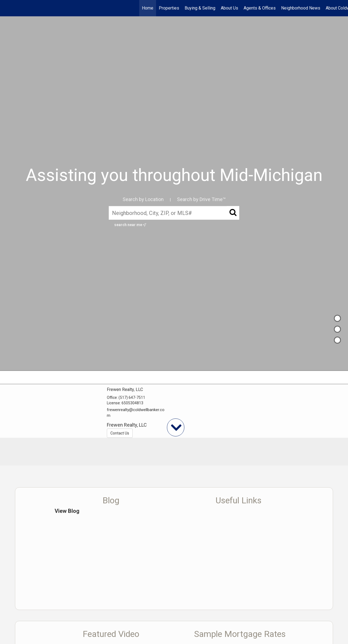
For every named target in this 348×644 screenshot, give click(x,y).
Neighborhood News (301, 8)
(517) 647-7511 (132, 398)
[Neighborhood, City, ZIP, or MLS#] (174, 213)
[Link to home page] (7, 8)
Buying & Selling (200, 8)
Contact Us (120, 433)
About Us (229, 8)
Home (148, 8)
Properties (169, 8)
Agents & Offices (260, 8)
